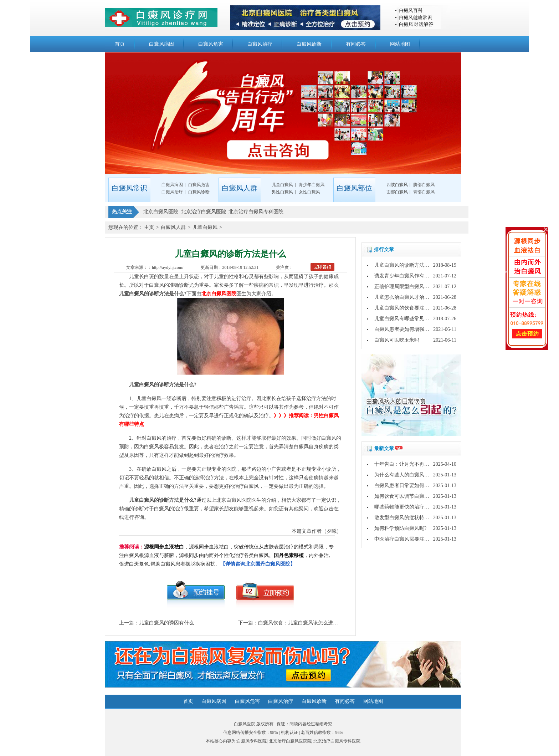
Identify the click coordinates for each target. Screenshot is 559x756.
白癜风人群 (173, 227)
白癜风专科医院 (252, 741)
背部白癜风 (424, 192)
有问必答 (356, 44)
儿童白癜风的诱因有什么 (166, 623)
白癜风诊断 (309, 44)
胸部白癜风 (424, 185)
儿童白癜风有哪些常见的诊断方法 (412, 319)
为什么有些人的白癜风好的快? (408, 475)
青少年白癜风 (312, 185)
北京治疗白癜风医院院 (290, 741)
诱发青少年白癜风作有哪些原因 (409, 276)
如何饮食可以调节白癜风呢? (405, 496)
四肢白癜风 (397, 185)
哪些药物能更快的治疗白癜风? (408, 507)
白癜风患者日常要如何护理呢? (408, 486)
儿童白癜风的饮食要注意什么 (407, 308)
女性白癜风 (309, 192)
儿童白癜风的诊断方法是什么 (407, 265)
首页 (120, 44)
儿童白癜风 (282, 185)
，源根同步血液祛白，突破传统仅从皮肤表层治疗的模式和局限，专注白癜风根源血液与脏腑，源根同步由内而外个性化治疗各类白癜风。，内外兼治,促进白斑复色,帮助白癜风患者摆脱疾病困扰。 (226, 555)
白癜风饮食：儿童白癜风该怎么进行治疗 (303, 623)
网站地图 (400, 44)
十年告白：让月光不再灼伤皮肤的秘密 (417, 464)
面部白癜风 (397, 192)
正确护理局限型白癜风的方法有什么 (414, 287)
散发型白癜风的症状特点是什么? (410, 518)
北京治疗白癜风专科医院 (337, 741)
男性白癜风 (282, 192)
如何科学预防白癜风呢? (400, 528)
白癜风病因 (161, 44)
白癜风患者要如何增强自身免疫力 (412, 329)
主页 (149, 227)
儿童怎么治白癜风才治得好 (404, 297)
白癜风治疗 (260, 44)
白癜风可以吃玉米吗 (397, 340)
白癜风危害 (211, 44)
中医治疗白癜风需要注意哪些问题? (413, 539)
